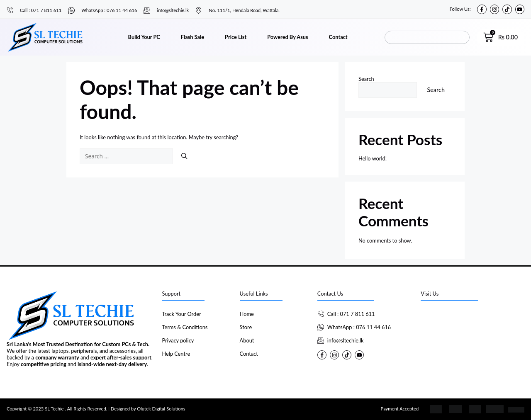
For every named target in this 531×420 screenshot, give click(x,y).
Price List (236, 37)
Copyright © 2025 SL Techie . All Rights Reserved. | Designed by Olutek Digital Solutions (96, 409)
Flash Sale (192, 37)
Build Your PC (144, 37)
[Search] (184, 156)
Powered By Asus (287, 37)
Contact (338, 37)
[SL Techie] (473, 339)
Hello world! (373, 158)
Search (366, 79)
